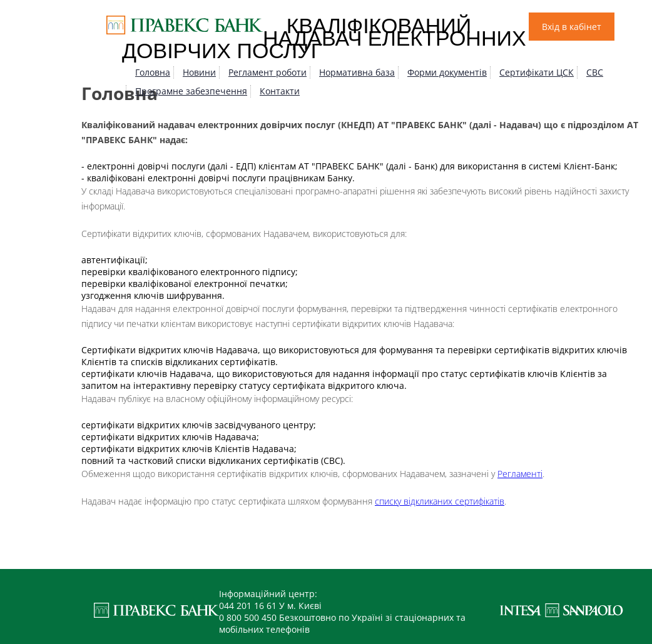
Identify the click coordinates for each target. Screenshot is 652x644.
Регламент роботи (267, 72)
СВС (595, 72)
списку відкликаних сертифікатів (440, 501)
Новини (199, 72)
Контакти (280, 91)
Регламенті (520, 474)
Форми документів (447, 72)
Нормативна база (357, 72)
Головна (153, 72)
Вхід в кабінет (572, 27)
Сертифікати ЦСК (537, 72)
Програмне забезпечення (191, 91)
